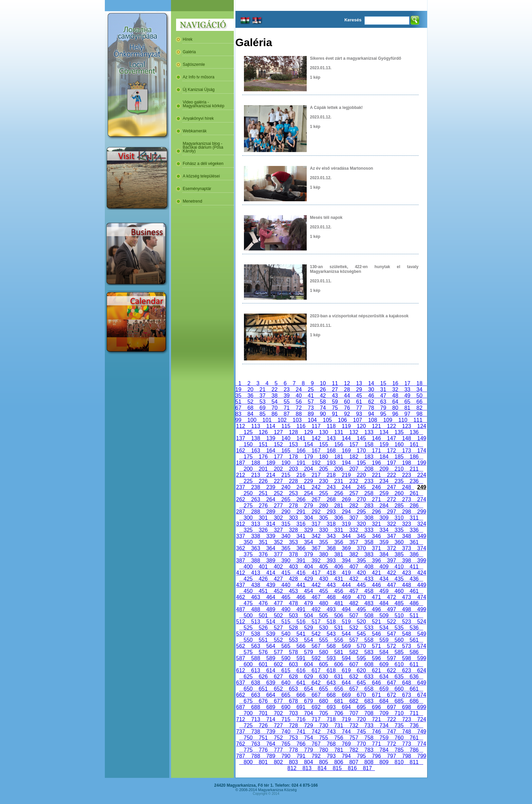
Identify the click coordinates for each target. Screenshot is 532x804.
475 (248, 603)
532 (354, 628)
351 (263, 542)
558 (369, 640)
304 (308, 518)
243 (331, 487)
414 (271, 573)
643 (331, 683)
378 (293, 554)
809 (384, 762)
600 (248, 664)
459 (384, 591)
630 (324, 677)
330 (324, 530)
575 (248, 652)
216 (301, 475)
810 (399, 762)
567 (316, 646)
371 (376, 548)
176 (263, 457)
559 (384, 640)
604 (308, 664)
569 (346, 646)
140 (286, 438)
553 (293, 640)
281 (339, 506)
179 (308, 457)
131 (339, 432)
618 (331, 670)
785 (399, 750)
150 (248, 444)
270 (361, 499)
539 (271, 634)
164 (271, 451)
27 (335, 389)
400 (248, 567)
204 (308, 469)
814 (322, 768)
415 (286, 573)
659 (384, 689)
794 (346, 756)
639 (271, 683)
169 (346, 451)
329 (308, 530)
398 (406, 560)
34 (419, 389)
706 (339, 713)
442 (316, 585)
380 (324, 554)
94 (371, 414)
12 (347, 383)
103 (297, 420)
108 (373, 420)
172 (392, 451)
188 (255, 463)
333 (369, 530)
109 (388, 420)
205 (324, 469)
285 (399, 506)
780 (324, 750)
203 (293, 469)
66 (419, 402)
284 (384, 506)
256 (339, 493)
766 (301, 744)
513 (255, 622)
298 (406, 512)
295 (361, 512)
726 (263, 725)
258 (369, 493)
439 (271, 585)
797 (392, 756)
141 (301, 438)
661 (414, 689)
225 (248, 481)
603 (293, 664)
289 (271, 512)
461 (414, 591)
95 (383, 414)
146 (376, 438)
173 (406, 451)
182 (354, 457)
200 (248, 469)
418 (331, 573)
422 (392, 573)
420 (361, 573)
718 (331, 719)
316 (301, 524)
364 (271, 548)
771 (376, 744)
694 (346, 707)
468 (331, 597)
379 (308, 554)
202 (278, 469)
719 (346, 719)
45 (359, 396)
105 (327, 420)
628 (293, 677)
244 (346, 487)
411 (414, 567)
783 (369, 750)
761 (414, 738)
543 (331, 634)
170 (361, 451)
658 (369, 689)
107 (358, 420)
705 (324, 713)
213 (255, 475)
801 (263, 762)
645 (361, 683)
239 (271, 487)
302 (278, 518)
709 (384, 713)
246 (376, 487)
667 (316, 695)
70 (274, 408)
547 (392, 634)
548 (406, 634)
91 (335, 414)
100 (252, 420)
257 (354, 493)
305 (324, 518)
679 (308, 701)
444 (346, 585)
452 (278, 591)
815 (337, 768)
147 (392, 438)
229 (308, 481)
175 (248, 457)
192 (316, 463)
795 (361, 756)
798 (406, 756)
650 (248, 689)
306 (339, 518)
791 (301, 756)
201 (263, 469)
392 (316, 560)
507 (354, 615)
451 (263, 591)
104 (312, 420)
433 (369, 579)
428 (293, 579)
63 (383, 402)
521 (376, 622)
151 (263, 444)
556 (339, 640)
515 (286, 622)
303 (293, 518)
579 (308, 652)
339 (271, 536)
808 (369, 762)
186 (414, 457)
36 (250, 396)
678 (293, 701)
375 (248, 554)
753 (293, 738)
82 (419, 408)
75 (335, 408)
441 (301, 585)
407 (354, 567)
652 (278, 689)
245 (361, 487)
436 (414, 579)
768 (331, 744)
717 (316, 719)
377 (278, 554)
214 (271, 475)
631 (339, 677)
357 (354, 542)
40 (299, 396)
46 (371, 396)
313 (255, 524)
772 (392, 744)
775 (248, 750)
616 (301, 670)
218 (331, 475)
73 (311, 408)
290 (286, 512)
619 (346, 670)
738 (255, 732)
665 (286, 695)
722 (392, 719)
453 (293, 591)
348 (406, 536)
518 (331, 622)
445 (361, 585)
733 (369, 725)
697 (392, 707)
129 (308, 432)
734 (384, 725)
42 (323, 396)
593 (331, 658)
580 (324, 652)
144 (346, 438)
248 (406, 487)
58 (323, 402)
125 (248, 432)
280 (324, 506)
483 (369, 603)
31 (383, 389)
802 (278, 762)
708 (369, 713)
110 (403, 420)
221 (376, 475)
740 (286, 732)
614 (271, 670)
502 (278, 615)
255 (324, 493)
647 (392, 683)
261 (414, 493)
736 (414, 725)
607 (354, 664)
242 (316, 487)
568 (331, 646)
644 (346, 683)
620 (361, 670)
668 (331, 695)
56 (299, 402)
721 (376, 719)
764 (271, 744)
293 (331, 512)
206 (339, 469)
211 (414, 469)
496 (376, 609)
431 (339, 579)
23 (287, 389)
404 (308, 567)
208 (369, 469)
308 (369, 518)
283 (369, 506)
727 (278, 725)
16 (395, 383)
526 (263, 628)
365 (286, 548)
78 (371, 408)
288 (255, 512)
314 (271, 524)
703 (293, 713)
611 (414, 664)
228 (293, 481)
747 (392, 732)
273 (406, 499)
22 (274, 389)
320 (361, 524)
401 (263, 567)
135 (399, 432)
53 (263, 402)
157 (354, 444)
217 (316, 475)
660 (399, 689)
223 (406, 475)
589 (271, 658)
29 (359, 389)
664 (271, 695)
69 (263, 408)
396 (376, 560)
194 (346, 463)
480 (324, 603)
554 (308, 640)
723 (406, 719)
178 (293, 457)
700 (248, 713)
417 (316, 573)
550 (248, 640)
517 (316, 622)
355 (324, 542)
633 (369, 677)
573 (406, 646)
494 (346, 609)
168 (331, 451)
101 (267, 420)
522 (392, 622)
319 (346, 524)
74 (323, 408)
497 (392, 609)
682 (354, 701)
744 (346, 732)
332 (354, 530)
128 (293, 432)
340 (286, 536)
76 (347, 408)
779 (308, 750)
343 (331, 536)
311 (414, 518)
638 (255, 683)
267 (316, 499)
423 (406, 573)
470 (361, 597)
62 (371, 402)
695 (361, 707)
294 (346, 512)
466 (301, 597)
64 (395, 402)
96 (395, 414)
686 (414, 701)
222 (392, 475)
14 (371, 383)
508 (369, 615)
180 (324, 457)
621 (376, 670)
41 (311, 396)
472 (392, 597)
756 (339, 738)
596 (376, 658)
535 (399, 628)
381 (339, 554)
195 (361, 463)
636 (414, 677)
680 (324, 701)
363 (255, 548)
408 (369, 567)
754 (308, 738)
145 (361, 438)
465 (286, 597)
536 (414, 628)
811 (414, 762)
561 (414, 640)
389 (271, 560)
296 (376, 512)
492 (316, 609)
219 (346, 475)
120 (361, 426)
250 (248, 493)
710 (399, 713)
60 (347, 402)
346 (376, 536)
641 (301, 683)
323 (406, 524)
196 (376, 463)
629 (308, 677)
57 (311, 402)
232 (354, 481)
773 (406, 744)
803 (293, 762)
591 (301, 658)
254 (308, 493)
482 (354, 603)
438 (255, 585)
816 (352, 768)
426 (263, 579)
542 (316, 634)
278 (293, 506)
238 (255, 487)
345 (361, 536)
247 (392, 487)
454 (308, 591)
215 (286, 475)
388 (255, 560)
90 (323, 414)
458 (369, 591)
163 (255, 451)
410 (399, 567)
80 (395, 408)
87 (287, 414)
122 (392, 426)
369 (346, 548)
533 (369, 628)
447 (392, 585)
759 (384, 738)
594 (346, 658)
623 (406, 670)
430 (324, 579)
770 (361, 744)
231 (339, 481)
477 (278, 603)
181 (339, 457)
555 (324, 640)
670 (361, 695)
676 (263, 701)
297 (392, 512)
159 (384, 444)
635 (399, 677)
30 (371, 389)
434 (384, 579)
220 (361, 475)
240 (286, 487)
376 (263, 554)
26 (323, 389)
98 (419, 414)
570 (361, 646)
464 (271, 597)
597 (392, 658)
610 (399, 664)
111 (418, 420)
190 (286, 463)
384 (384, 554)
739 (271, 732)
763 (255, 744)
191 (301, 463)
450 (248, 591)
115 (286, 426)
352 (278, 542)
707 (354, 713)
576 (263, 652)
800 (248, 762)
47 (383, 396)
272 (392, 499)
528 (293, 628)
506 (339, 615)
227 (278, 481)
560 (399, 640)
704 (308, 713)
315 (286, 524)
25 (311, 389)
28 (347, 389)
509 (384, 615)
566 (301, 646)
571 (376, 646)
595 (361, 658)
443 (331, 585)
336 (414, 530)
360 (399, 542)
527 (278, 628)
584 (384, 652)
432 (354, 579)
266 (301, 499)
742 (316, 732)
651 (263, 689)
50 (419, 396)
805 (324, 762)
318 (331, 524)
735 (399, 725)
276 (263, 506)
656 (339, 689)
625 (248, 677)
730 (324, 725)
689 (271, 707)
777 (278, 750)
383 (369, 554)
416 (301, 573)
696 (376, 707)
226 (263, 481)
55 (287, 402)
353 (293, 542)
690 (286, 707)
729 (308, 725)
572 (392, 646)
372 (392, 548)
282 (354, 506)
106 (342, 420)
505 (324, 615)
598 (406, 658)
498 (406, 609)
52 (250, 402)
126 (263, 432)
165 (286, 451)
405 (324, 567)
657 (354, 689)
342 (316, 536)
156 (339, 444)
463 (255, 597)
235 (399, 481)
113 (255, 426)
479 (308, 603)
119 (346, 426)
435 (399, 579)
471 (376, 597)
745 (361, 732)
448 (406, 585)
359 (384, 542)
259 (384, 493)
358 (369, 542)
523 (406, 622)
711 (414, 713)
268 (331, 499)
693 (331, 707)
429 (308, 579)
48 (395, 396)
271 (376, 499)
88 (299, 414)
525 (248, 628)
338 (255, 536)
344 (346, 536)
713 (255, 719)
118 (331, 426)
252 (278, 493)
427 (278, 579)
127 (278, 432)
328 (293, 530)
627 (278, 677)
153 (293, 444)
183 (369, 457)
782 (354, 750)
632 (354, 677)
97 (407, 414)
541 (301, 634)
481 (339, 603)
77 (359, 408)
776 (263, 750)
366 (301, 548)
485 (399, 603)
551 (263, 640)
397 (392, 560)
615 (286, 670)
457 (354, 591)
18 (419, 383)
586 (414, 652)
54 (274, 402)
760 (399, 738)
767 (316, 744)
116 (301, 426)
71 (287, 408)
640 (286, 683)
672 (392, 695)
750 (248, 738)
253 (293, 493)
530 (324, 628)
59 (335, 402)
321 (376, 524)
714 (271, 719)
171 (376, 451)
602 (278, 664)
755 (324, 738)
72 (299, 408)
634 (384, 677)
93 (359, 414)
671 (376, 695)
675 (248, 701)
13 (359, 383)
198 (406, 463)
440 (286, 585)
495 (361, 609)
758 (369, 738)
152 (278, 444)
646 (376, 683)
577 (278, 652)
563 (255, 646)
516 (301, 622)
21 (263, 389)
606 (339, 664)
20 (250, 389)
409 (384, 567)
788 (255, 756)
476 (263, 603)
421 (376, 573)
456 (339, 591)
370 (361, 548)
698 (406, 707)
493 (331, 609)
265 (286, 499)
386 (414, 554)
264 (271, 499)
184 (384, 457)
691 (301, 707)
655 (324, 689)
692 (316, 707)
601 (263, 664)
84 (250, 414)
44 (347, 396)
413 (255, 573)
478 (293, 603)
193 (331, 463)
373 (406, 548)
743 (331, 732)
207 (354, 469)
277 (278, 506)
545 (361, 634)
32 (395, 389)
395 (361, 560)
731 (339, 725)
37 (263, 396)
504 (308, 615)
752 (278, 738)
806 (339, 762)
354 (308, 542)
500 (248, 615)
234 (384, 481)
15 (383, 383)
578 (293, 652)
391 (301, 560)
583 (369, 652)
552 (278, 640)
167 (316, 451)
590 (286, 658)
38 (274, 396)
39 (287, 396)
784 (384, 750)
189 (271, 463)
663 (255, 695)
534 (384, 628)
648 (406, 683)
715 (286, 719)
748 (406, 732)
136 (414, 432)
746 (376, 732)
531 (339, 628)
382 (354, 554)
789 (271, 756)
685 (399, 701)
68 (250, 408)
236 (414, 481)
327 (278, 530)
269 (346, 499)
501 (263, 615)
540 (286, 634)
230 (324, 481)
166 (301, 451)
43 (335, 396)
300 (248, 518)
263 (255, 499)
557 (354, 640)
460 (399, 591)
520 (361, 622)
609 (384, 664)
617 (316, 670)
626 (263, 677)
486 (414, 603)
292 (316, 512)
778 (293, 750)
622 (392, 670)
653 (293, 689)
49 (407, 396)
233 (369, 481)
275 (248, 506)
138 (255, 438)
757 (354, 738)
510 (399, 615)
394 (346, 560)
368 (331, 548)
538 (255, 634)
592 (316, 658)
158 (369, 444)
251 (263, 493)
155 (324, 444)
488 (255, 609)
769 (346, 744)
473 (406, 597)
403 (293, 567)
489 (271, 609)
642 (316, 683)
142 (316, 438)
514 (271, 622)
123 (406, 426)
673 (406, 695)
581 (339, 652)
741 (301, 732)
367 (316, 548)
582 (354, 652)
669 (346, 695)
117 (316, 426)
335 (399, 530)
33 (407, 389)
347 (392, 536)
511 (414, 615)
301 (263, 518)
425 (248, 579)
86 (274, 414)
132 (354, 432)
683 (369, 701)
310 (399, 518)
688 (255, 707)
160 (399, 444)
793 (331, 756)
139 (271, 438)
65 (407, 402)
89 (311, 414)
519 (346, 622)
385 (399, 554)
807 (354, 762)
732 (354, 725)
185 (399, 457)
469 (346, 597)
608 (369, 664)
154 (308, 444)
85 (263, 414)
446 (376, 585)
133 (369, 432)
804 (308, 762)
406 (339, 567)
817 (367, 768)
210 (399, 469)
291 (301, 512)
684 (384, 701)
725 (248, 725)
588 (255, 658)
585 (399, 652)
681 (339, 701)
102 (282, 420)
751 (263, 738)
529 (308, 628)
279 (308, 506)
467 (316, 597)
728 (293, 725)
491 (301, 609)
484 (384, 603)
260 (399, 493)
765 (286, 744)
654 (308, 689)
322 (392, 524)
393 (331, 560)
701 (263, 713)
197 (392, 463)
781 (339, 750)
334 (384, 530)
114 (271, 426)
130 (324, 432)
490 (286, 609)
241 (301, 487)
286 (414, 506)
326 (263, 530)
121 (376, 426)
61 (359, 402)
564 (271, 646)
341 (301, 536)
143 (331, 438)
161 (414, 444)
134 (384, 432)
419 (346, 573)
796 (376, 756)
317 (316, 524)
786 (414, 750)
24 (299, 389)
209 (384, 469)
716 (301, 719)
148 (406, 438)
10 (323, 383)
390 (286, 560)
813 (307, 768)
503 (293, 615)
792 (316, 756)
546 (376, 634)
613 (255, 670)
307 (354, 518)
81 (407, 408)
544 (346, 634)
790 (286, 756)
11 (335, 383)
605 (324, 664)
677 (278, 701)
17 (407, 383)
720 (361, 719)
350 (248, 542)
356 (339, 542)
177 (278, 457)
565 (286, 646)
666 (301, 695)
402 (278, 567)
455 (324, 591)
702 (278, 713)
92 (347, 414)
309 (384, 518)
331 (339, 530)
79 (383, 408)
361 (414, 542)
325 (248, 530)
